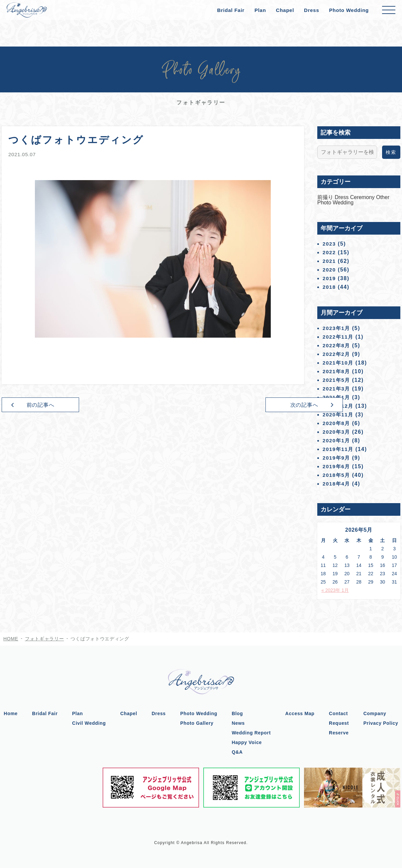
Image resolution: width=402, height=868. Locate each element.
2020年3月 (337, 432)
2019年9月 (337, 458)
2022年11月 (339, 337)
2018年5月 (337, 475)
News (239, 723)
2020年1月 (337, 440)
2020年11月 (339, 415)
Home (9, 713)
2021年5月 (337, 380)
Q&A (238, 752)
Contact (340, 713)
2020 (330, 270)
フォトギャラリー (45, 639)
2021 (330, 261)
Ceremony (363, 197)
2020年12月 (339, 406)
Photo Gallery (197, 723)
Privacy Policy (383, 723)
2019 (330, 278)
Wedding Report (252, 733)
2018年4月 (337, 484)
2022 (330, 252)
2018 (330, 287)
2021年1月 (337, 397)
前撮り (326, 197)
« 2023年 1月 (335, 590)
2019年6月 (337, 466)
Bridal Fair (231, 10)
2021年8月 (337, 371)
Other (383, 197)
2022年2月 (337, 354)
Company (377, 713)
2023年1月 (337, 328)
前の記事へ (55, 406)
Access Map (301, 713)
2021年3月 (337, 389)
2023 (330, 244)
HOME (11, 639)
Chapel (285, 10)
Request (341, 723)
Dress (311, 10)
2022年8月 (337, 345)
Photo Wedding (349, 10)
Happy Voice (248, 742)
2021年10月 (339, 363)
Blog (238, 713)
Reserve (340, 733)
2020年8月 (337, 423)
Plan (260, 10)
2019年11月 (339, 449)
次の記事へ (251, 406)
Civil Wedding (88, 723)
